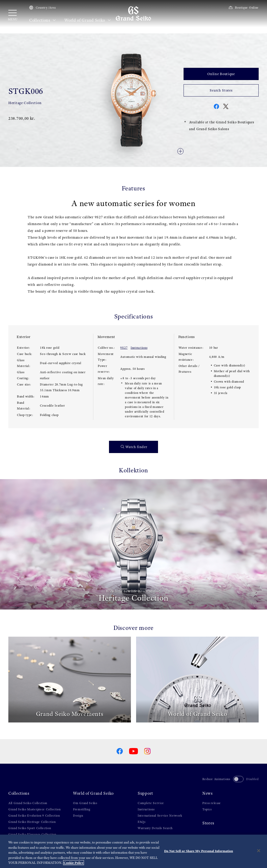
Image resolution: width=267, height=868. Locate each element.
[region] (133, 851)
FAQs (142, 822)
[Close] (259, 851)
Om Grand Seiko (85, 803)
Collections (43, 20)
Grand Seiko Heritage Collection (32, 822)
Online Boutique (221, 74)
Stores (208, 823)
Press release (212, 803)
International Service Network (160, 816)
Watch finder (134, 447)
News (208, 793)
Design (78, 816)
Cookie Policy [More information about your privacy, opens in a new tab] (74, 863)
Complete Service (151, 803)
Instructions (139, 348)
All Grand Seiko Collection (28, 803)
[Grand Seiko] (133, 13)
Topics (207, 809)
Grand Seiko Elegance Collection (32, 834)
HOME (13, 31)
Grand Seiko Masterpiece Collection (35, 809)
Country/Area (43, 8)
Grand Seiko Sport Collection (30, 828)
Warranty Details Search (155, 828)
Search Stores (221, 90)
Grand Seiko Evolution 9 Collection (34, 816)
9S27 (124, 348)
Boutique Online (244, 8)
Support (145, 793)
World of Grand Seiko (88, 20)
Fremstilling (82, 809)
